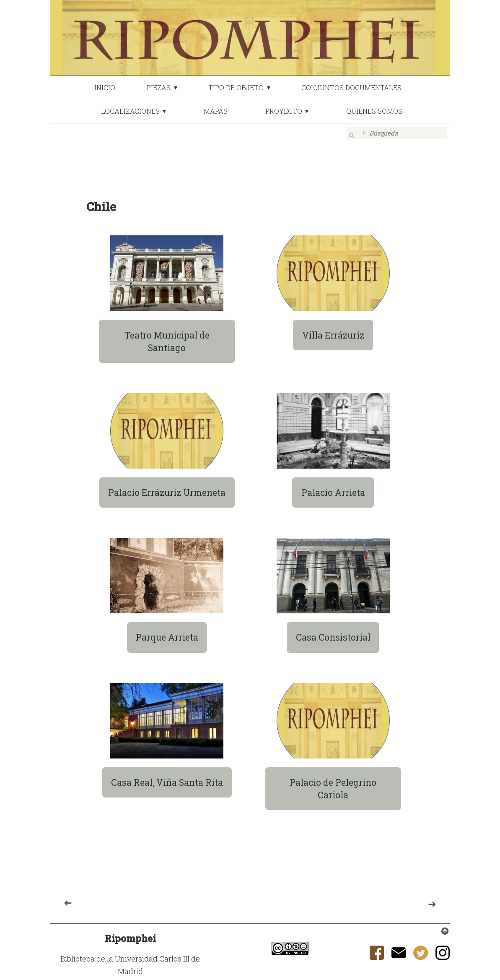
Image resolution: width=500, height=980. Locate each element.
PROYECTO (284, 111)
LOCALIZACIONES (130, 111)
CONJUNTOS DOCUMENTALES (351, 87)
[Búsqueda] (396, 133)
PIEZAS (159, 87)
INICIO (105, 87)
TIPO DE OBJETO (236, 87)
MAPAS (216, 111)
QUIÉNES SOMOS (374, 111)
